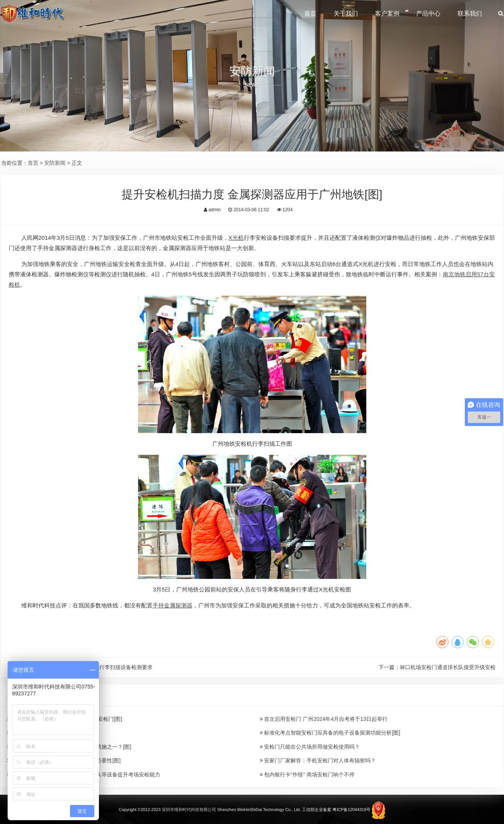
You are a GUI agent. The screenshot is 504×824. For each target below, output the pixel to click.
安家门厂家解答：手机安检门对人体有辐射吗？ (318, 760)
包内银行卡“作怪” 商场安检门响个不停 (307, 775)
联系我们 (470, 14)
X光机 (236, 238)
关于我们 (346, 14)
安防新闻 (55, 163)
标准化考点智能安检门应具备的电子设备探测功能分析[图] (330, 733)
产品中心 (428, 14)
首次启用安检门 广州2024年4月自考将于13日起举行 (324, 719)
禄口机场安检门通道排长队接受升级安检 (448, 667)
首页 (310, 14)
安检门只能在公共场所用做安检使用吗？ (310, 747)
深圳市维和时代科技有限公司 (189, 810)
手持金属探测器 (173, 605)
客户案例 (387, 14)
